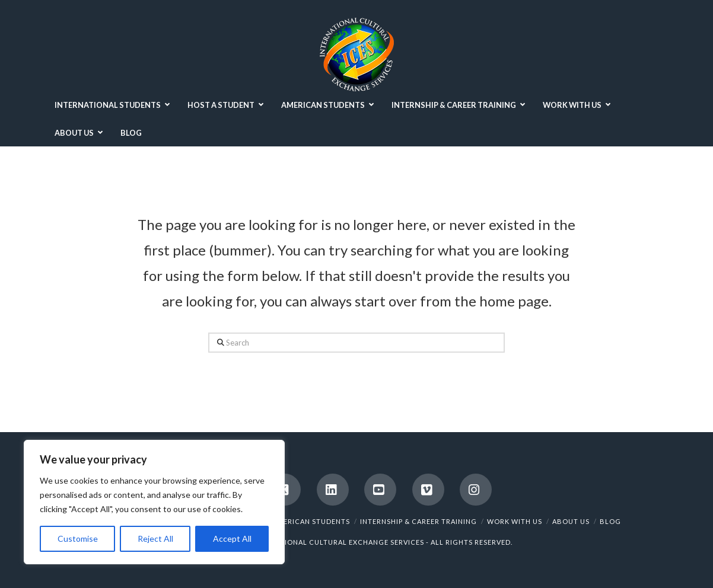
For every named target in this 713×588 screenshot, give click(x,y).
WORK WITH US (515, 521)
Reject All (155, 539)
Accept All (232, 539)
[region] (154, 502)
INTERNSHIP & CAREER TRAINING (418, 521)
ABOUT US (571, 521)
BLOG (610, 521)
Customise (78, 539)
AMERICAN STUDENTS (311, 521)
